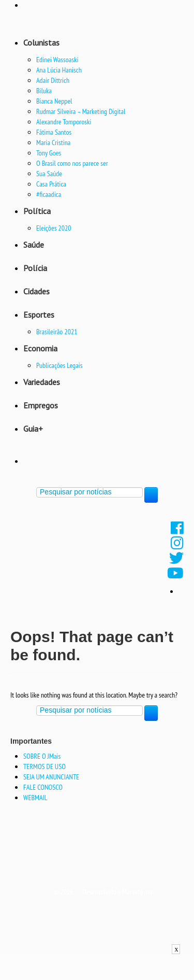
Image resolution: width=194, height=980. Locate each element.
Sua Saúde (49, 174)
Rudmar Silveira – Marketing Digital (81, 111)
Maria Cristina (53, 143)
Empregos (41, 405)
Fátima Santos (54, 132)
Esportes (39, 315)
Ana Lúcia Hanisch (59, 70)
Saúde (34, 245)
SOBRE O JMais (42, 756)
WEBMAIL (35, 798)
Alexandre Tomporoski (64, 122)
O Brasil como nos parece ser (72, 163)
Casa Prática (51, 184)
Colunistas (41, 42)
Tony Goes (49, 153)
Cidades (36, 291)
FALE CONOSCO (43, 787)
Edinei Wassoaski (57, 60)
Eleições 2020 (54, 228)
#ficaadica (49, 194)
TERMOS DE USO (44, 766)
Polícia (35, 268)
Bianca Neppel (54, 101)
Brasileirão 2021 (57, 332)
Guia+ (33, 429)
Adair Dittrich (53, 80)
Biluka (44, 91)
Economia (40, 348)
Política (37, 211)
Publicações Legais (59, 365)
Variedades (42, 382)
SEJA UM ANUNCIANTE (51, 777)
